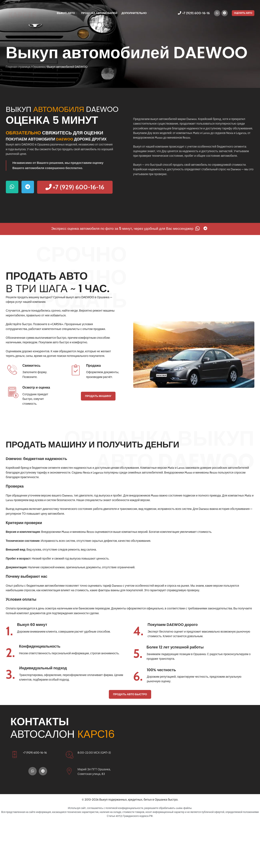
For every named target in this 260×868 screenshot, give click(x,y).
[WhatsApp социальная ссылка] (217, 13)
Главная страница (18, 67)
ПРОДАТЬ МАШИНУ (98, 396)
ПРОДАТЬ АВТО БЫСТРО (130, 694)
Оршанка (39, 67)
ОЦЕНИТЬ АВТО (243, 13)
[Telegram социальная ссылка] (225, 13)
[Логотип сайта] (23, 13)
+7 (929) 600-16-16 (194, 13)
